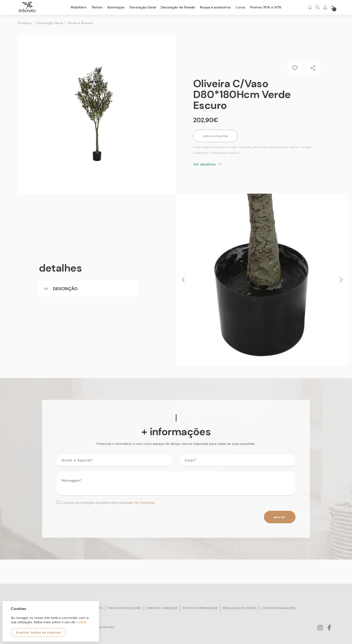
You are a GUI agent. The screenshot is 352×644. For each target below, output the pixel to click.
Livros (240, 7)
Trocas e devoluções (125, 608)
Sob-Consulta (215, 136)
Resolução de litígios (240, 608)
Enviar (280, 517)
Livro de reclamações (278, 608)
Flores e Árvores (80, 23)
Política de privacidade (200, 608)
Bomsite (109, 627)
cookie (81, 622)
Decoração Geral (50, 23)
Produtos (25, 23)
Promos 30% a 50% (266, 7)
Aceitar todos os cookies (39, 632)
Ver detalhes (208, 164)
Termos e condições (162, 608)
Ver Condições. (145, 503)
